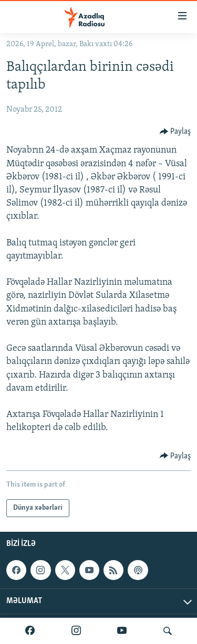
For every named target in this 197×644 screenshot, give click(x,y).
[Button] (175, 132)
